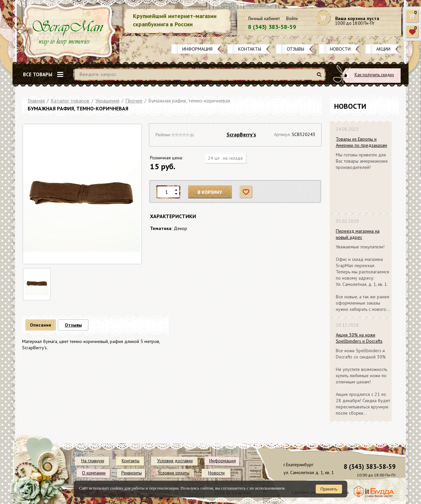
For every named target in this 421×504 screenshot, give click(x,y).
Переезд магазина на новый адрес (358, 234)
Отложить (246, 192)
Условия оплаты (174, 473)
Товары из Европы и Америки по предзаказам (361, 142)
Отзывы (296, 49)
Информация (197, 49)
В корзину (210, 192)
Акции (383, 49)
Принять (329, 489)
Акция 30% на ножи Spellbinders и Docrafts (359, 338)
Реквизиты (132, 473)
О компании (94, 473)
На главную (93, 461)
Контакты (250, 49)
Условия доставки (175, 461)
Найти (320, 77)
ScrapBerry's (241, 134)
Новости (340, 49)
